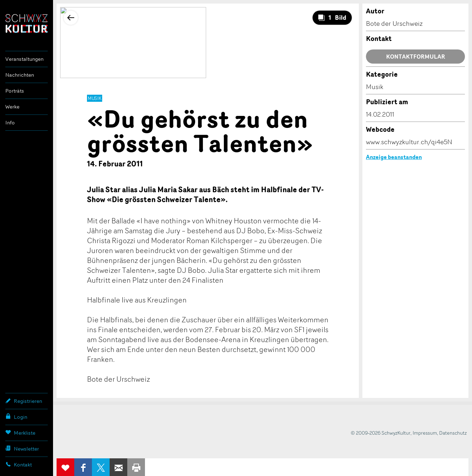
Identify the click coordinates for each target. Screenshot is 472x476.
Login (16, 417)
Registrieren (24, 401)
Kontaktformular (416, 57)
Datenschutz (453, 433)
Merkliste (20, 433)
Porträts (15, 91)
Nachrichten (20, 75)
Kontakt (19, 464)
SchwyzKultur (27, 23)
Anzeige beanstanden (394, 157)
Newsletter (22, 448)
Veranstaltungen (24, 59)
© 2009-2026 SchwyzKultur (381, 433)
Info (10, 122)
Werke (12, 107)
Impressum (425, 433)
